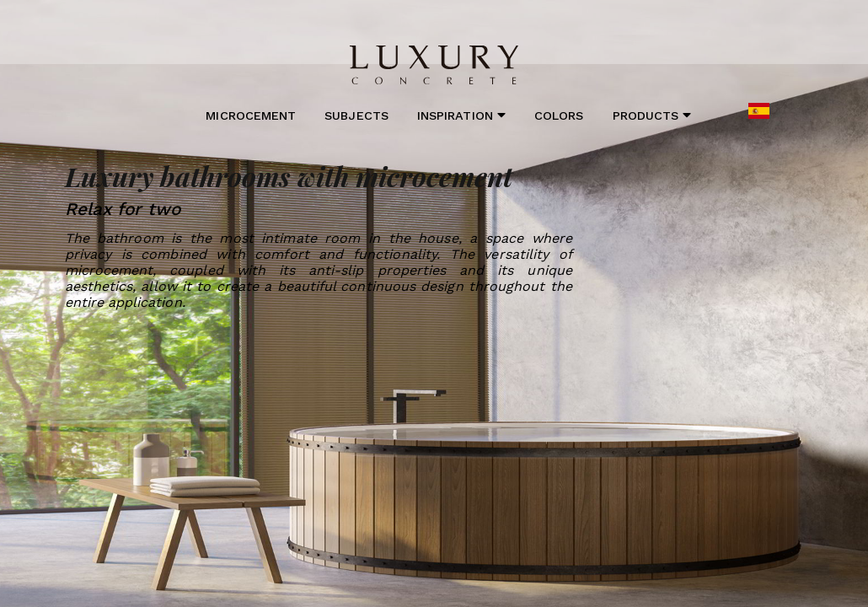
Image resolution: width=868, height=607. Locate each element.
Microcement (251, 115)
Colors (559, 115)
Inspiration (461, 115)
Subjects (356, 115)
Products (652, 115)
